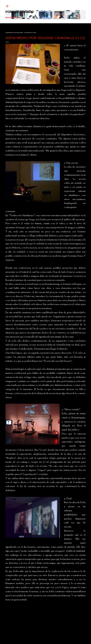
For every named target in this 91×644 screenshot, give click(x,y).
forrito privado (20, 12)
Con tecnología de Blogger (46, 633)
